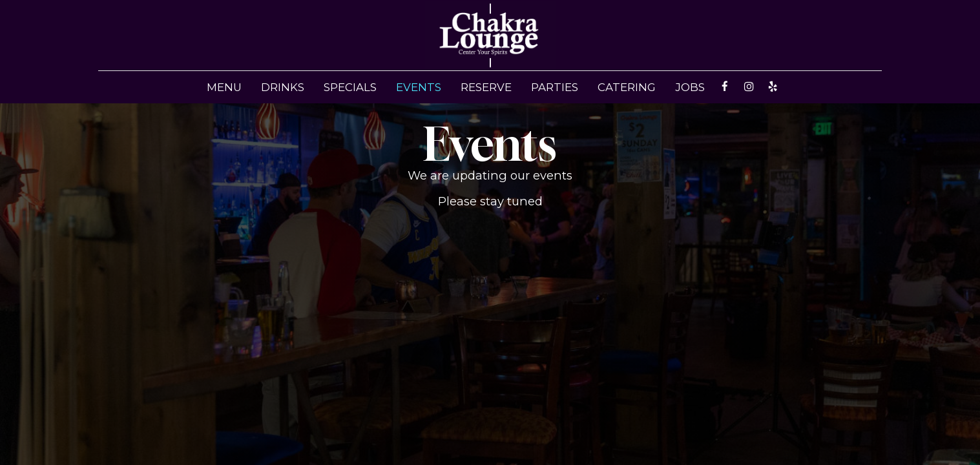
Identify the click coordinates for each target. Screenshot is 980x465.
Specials (350, 87)
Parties (555, 87)
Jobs (690, 87)
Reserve (486, 87)
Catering (627, 87)
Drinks (283, 87)
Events (419, 87)
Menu (224, 87)
